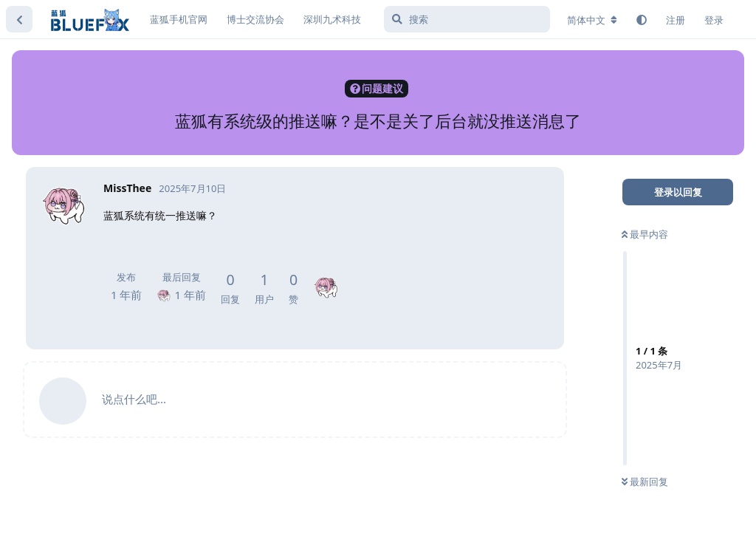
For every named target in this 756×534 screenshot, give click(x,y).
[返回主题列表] (19, 19)
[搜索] (467, 19)
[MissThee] (326, 277)
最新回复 (645, 482)
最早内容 (645, 234)
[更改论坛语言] (592, 20)
